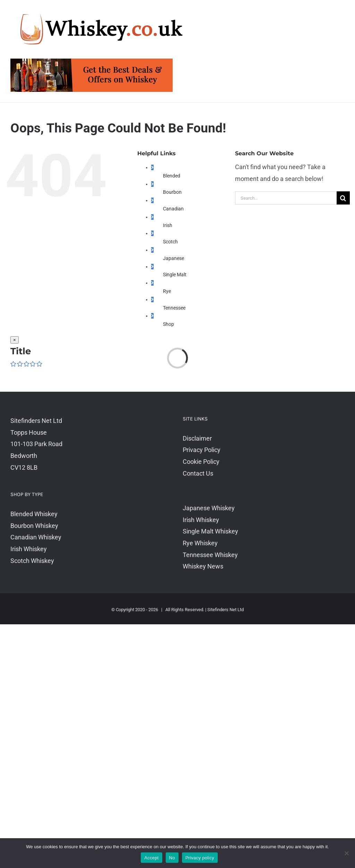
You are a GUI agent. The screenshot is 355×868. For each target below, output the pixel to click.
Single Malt (175, 275)
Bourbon (172, 192)
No (172, 858)
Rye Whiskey (200, 543)
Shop (168, 324)
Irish (168, 225)
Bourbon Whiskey (34, 526)
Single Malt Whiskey (210, 531)
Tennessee (174, 308)
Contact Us (198, 473)
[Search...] (286, 198)
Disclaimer (197, 438)
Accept (151, 858)
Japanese (174, 258)
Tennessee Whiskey (210, 555)
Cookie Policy (201, 462)
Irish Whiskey (29, 549)
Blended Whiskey (34, 514)
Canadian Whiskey (36, 537)
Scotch (170, 242)
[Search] (343, 198)
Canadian (173, 209)
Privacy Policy (202, 450)
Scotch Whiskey (32, 561)
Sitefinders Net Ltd (226, 610)
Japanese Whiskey (209, 508)
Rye (167, 291)
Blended (172, 176)
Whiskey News (203, 566)
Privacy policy (200, 858)
